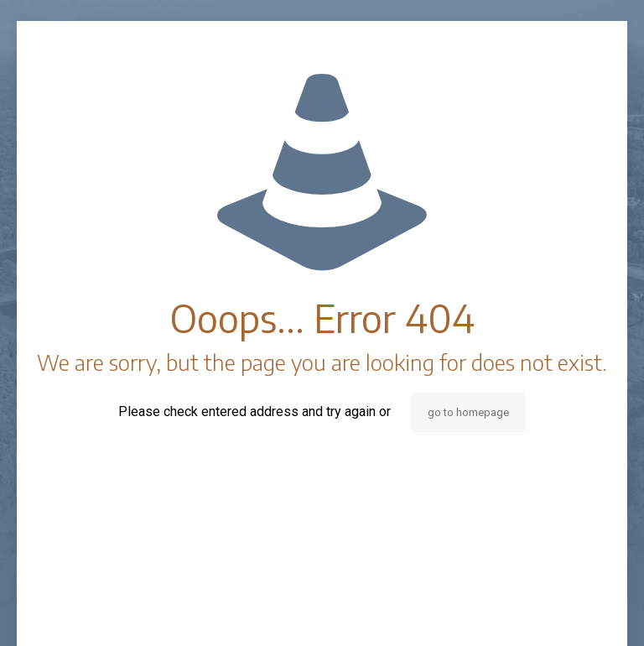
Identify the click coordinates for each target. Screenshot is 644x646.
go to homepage (468, 412)
